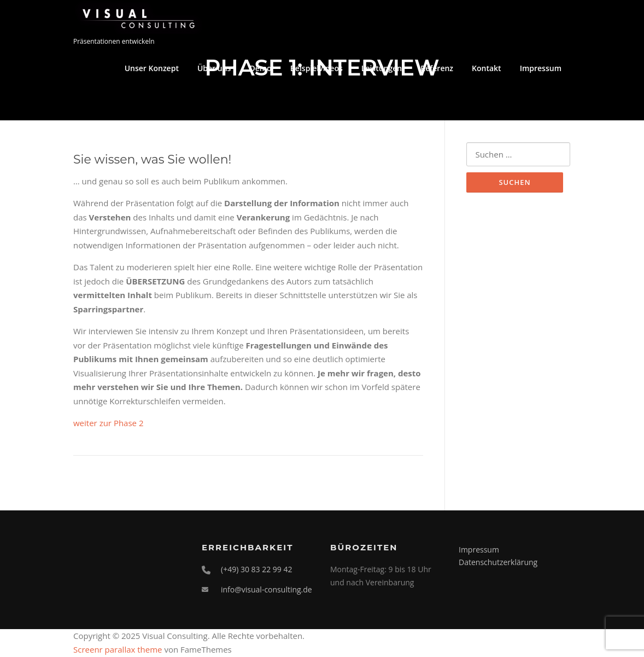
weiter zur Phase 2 (109, 423)
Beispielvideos (317, 68)
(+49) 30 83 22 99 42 (257, 569)
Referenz (437, 68)
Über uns (214, 68)
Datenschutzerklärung (498, 562)
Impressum (541, 68)
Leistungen (382, 68)
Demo (260, 68)
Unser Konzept (152, 68)
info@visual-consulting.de (267, 589)
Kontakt (487, 68)
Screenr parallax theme (118, 649)
